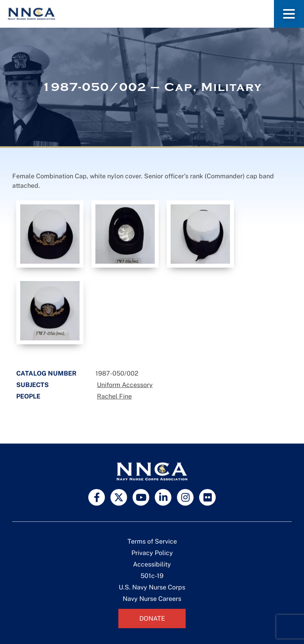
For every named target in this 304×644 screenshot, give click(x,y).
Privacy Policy (152, 553)
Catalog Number (46, 373)
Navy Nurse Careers (152, 599)
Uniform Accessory (125, 385)
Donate (152, 619)
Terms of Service (152, 541)
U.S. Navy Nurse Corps (152, 587)
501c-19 (152, 576)
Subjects (32, 385)
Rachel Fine (114, 396)
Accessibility (152, 564)
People (28, 396)
